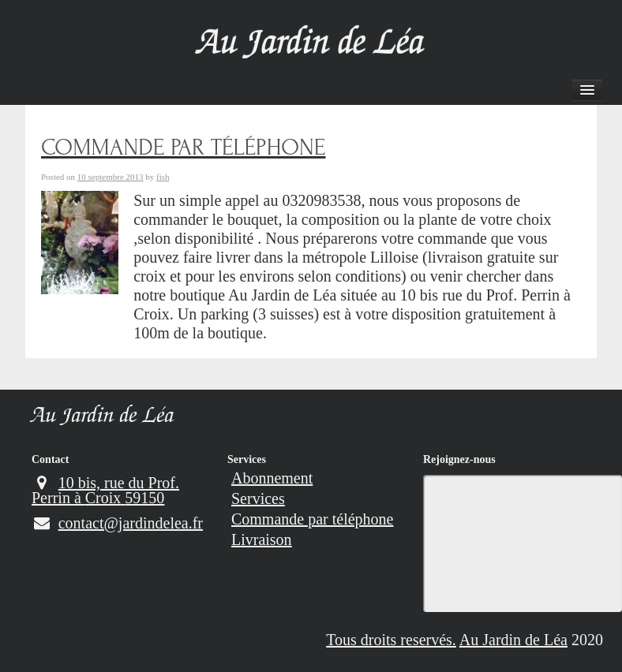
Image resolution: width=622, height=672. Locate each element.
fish (163, 177)
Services (247, 459)
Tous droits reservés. (391, 640)
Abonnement (272, 478)
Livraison (262, 539)
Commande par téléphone (313, 519)
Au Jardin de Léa (103, 417)
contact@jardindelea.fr (117, 523)
